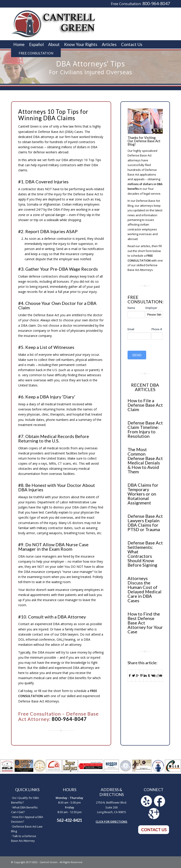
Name (131, 308)
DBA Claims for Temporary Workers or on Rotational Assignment (143, 494)
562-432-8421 (69, 820)
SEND (137, 355)
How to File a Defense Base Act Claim (145, 405)
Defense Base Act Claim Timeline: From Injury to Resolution (145, 429)
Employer (151, 308)
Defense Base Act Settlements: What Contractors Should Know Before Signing (145, 554)
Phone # (157, 329)
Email (131, 329)
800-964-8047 (156, 3)
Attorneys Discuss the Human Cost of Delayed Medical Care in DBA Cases (145, 589)
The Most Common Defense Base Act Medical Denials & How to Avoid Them (145, 460)
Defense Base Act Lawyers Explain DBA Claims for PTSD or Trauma (145, 523)
